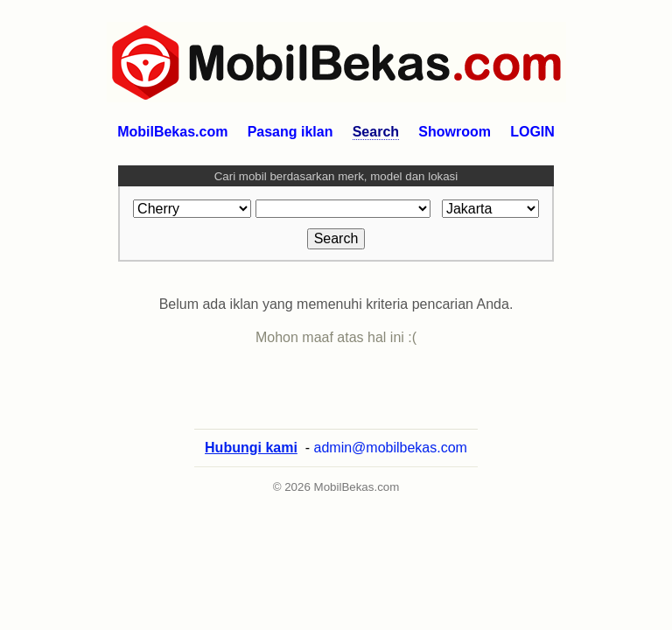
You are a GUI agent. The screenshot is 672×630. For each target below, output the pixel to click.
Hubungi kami (251, 448)
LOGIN (532, 132)
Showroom (455, 132)
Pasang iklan (290, 132)
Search (376, 132)
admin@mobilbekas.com (391, 448)
